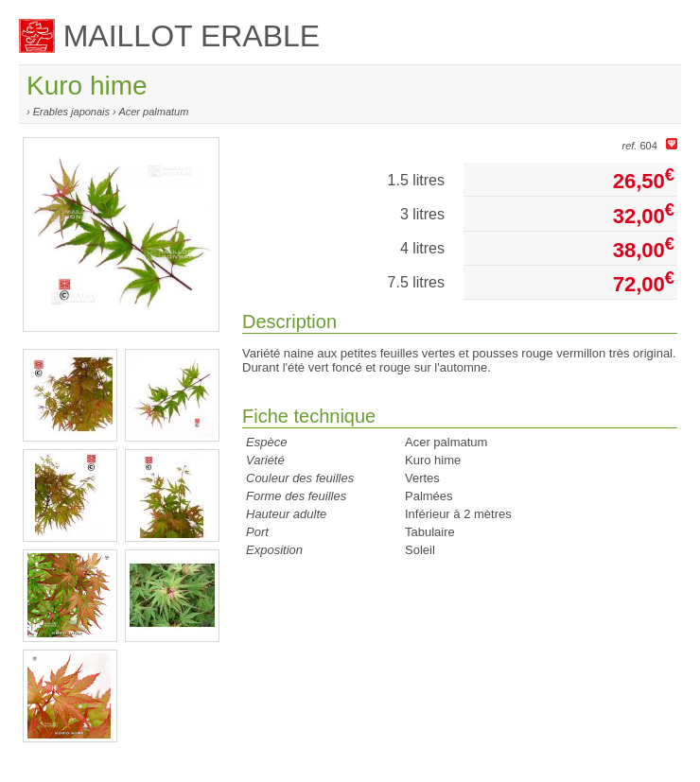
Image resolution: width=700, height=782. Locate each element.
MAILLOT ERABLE (169, 36)
